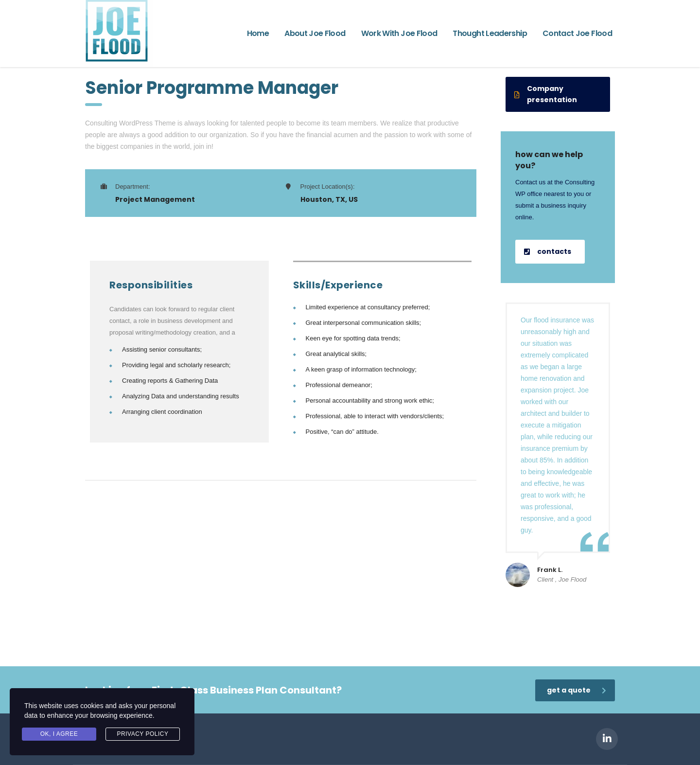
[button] (558, 94)
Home (258, 33)
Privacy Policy (143, 734)
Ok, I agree (59, 734)
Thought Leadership (490, 33)
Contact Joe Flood (577, 33)
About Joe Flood (315, 33)
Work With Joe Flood (399, 33)
